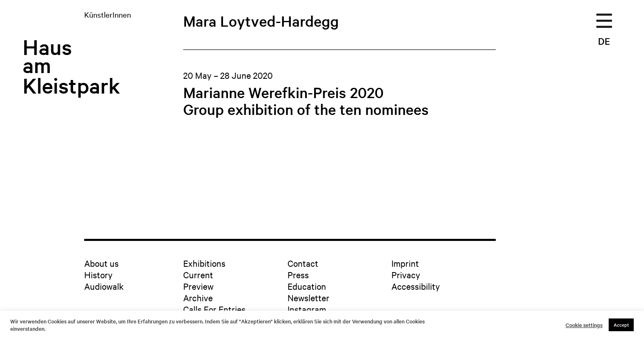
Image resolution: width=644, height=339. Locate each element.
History (98, 275)
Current (198, 275)
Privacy (406, 275)
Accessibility (416, 286)
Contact (303, 263)
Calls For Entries (214, 309)
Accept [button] (621, 325)
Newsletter (308, 298)
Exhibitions (204, 263)
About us (101, 263)
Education (307, 286)
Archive (198, 298)
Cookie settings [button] (584, 325)
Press (298, 275)
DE (604, 41)
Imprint (405, 263)
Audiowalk (104, 286)
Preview (198, 286)
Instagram (307, 309)
